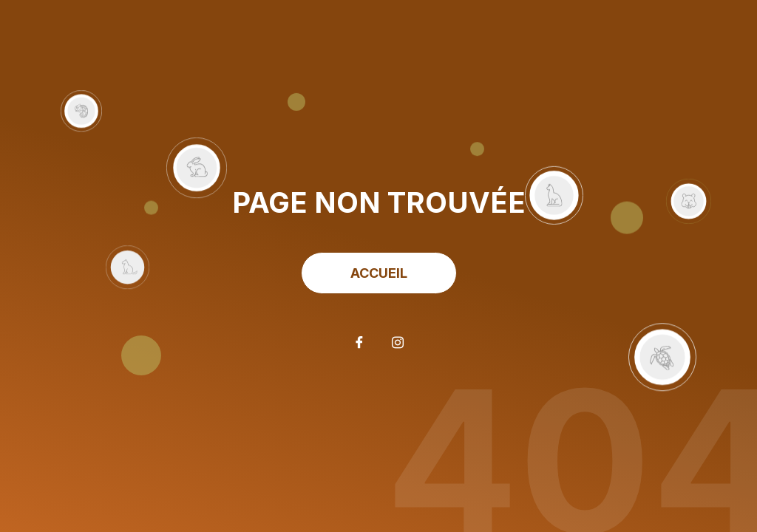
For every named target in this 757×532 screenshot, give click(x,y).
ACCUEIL (379, 273)
